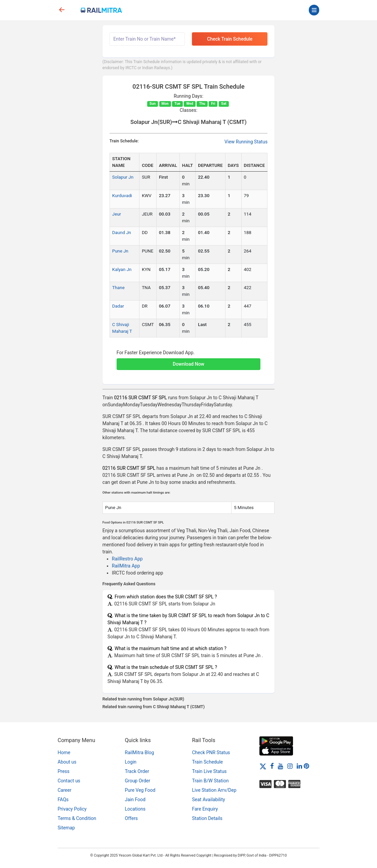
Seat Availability (209, 800)
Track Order (137, 771)
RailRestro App (127, 559)
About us (67, 762)
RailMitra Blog (140, 752)
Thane (118, 288)
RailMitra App (126, 566)
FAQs (63, 800)
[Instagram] (290, 766)
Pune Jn (120, 251)
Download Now (188, 364)
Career (65, 790)
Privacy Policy (72, 809)
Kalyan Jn (122, 269)
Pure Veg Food (140, 790)
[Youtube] (281, 766)
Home (64, 752)
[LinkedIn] (299, 766)
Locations (135, 809)
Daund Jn (122, 233)
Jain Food (135, 800)
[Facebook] (272, 766)
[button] (188, 361)
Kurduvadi (122, 196)
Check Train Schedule (230, 39)
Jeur (117, 214)
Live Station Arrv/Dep (214, 790)
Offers (132, 818)
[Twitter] (263, 766)
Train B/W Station (211, 781)
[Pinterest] (306, 766)
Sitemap (66, 828)
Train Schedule (208, 762)
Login (131, 762)
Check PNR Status (211, 752)
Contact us (69, 781)
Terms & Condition (77, 818)
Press (64, 771)
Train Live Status (210, 771)
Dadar (118, 306)
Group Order (138, 781)
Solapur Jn (123, 177)
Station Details (207, 818)
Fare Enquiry (205, 809)
